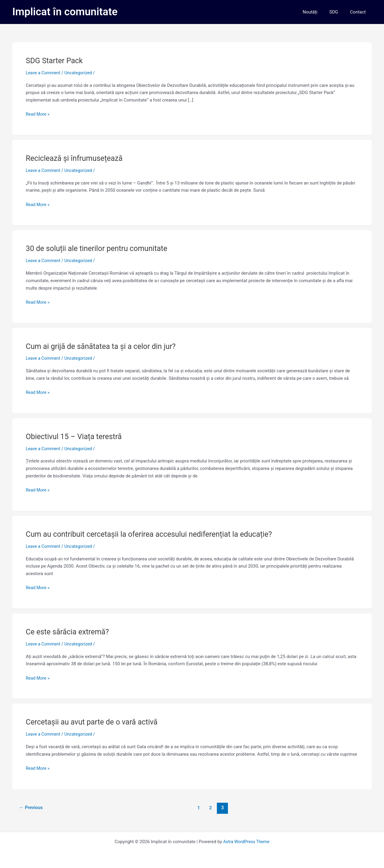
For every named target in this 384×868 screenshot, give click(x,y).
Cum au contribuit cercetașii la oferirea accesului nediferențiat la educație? (155, 534)
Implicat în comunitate (65, 12)
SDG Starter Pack (56, 61)
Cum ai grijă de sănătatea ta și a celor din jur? (104, 346)
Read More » (38, 114)
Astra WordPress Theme (246, 842)
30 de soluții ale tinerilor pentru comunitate (100, 248)
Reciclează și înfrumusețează (76, 158)
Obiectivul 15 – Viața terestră (76, 436)
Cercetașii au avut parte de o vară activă (95, 722)
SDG (338, 12)
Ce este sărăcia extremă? (69, 632)
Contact (359, 12)
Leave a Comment (44, 73)
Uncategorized (80, 73)
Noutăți (317, 12)
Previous (32, 807)
